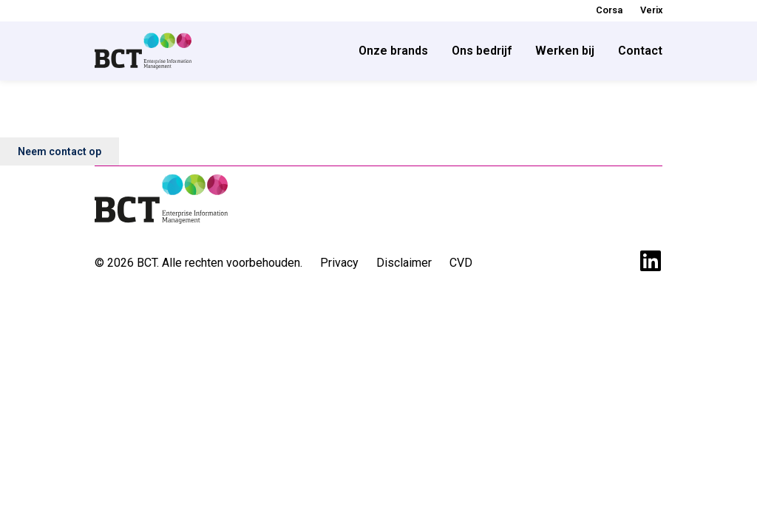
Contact (640, 51)
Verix (651, 10)
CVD (461, 263)
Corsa (609, 10)
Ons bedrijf (482, 51)
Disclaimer (404, 263)
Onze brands (393, 51)
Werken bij (565, 51)
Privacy (339, 263)
